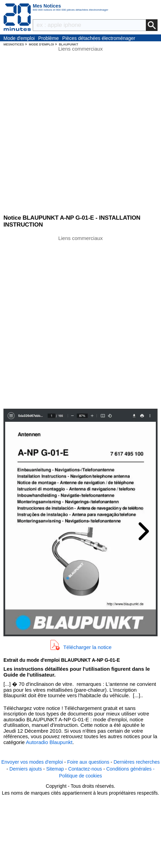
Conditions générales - (130, 769)
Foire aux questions (88, 762)
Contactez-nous (85, 769)
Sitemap (55, 769)
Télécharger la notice (87, 647)
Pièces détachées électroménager (99, 38)
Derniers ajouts (26, 769)
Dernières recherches (137, 762)
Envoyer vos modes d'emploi (32, 762)
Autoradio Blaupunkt (49, 742)
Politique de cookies (80, 776)
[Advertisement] (80, 321)
